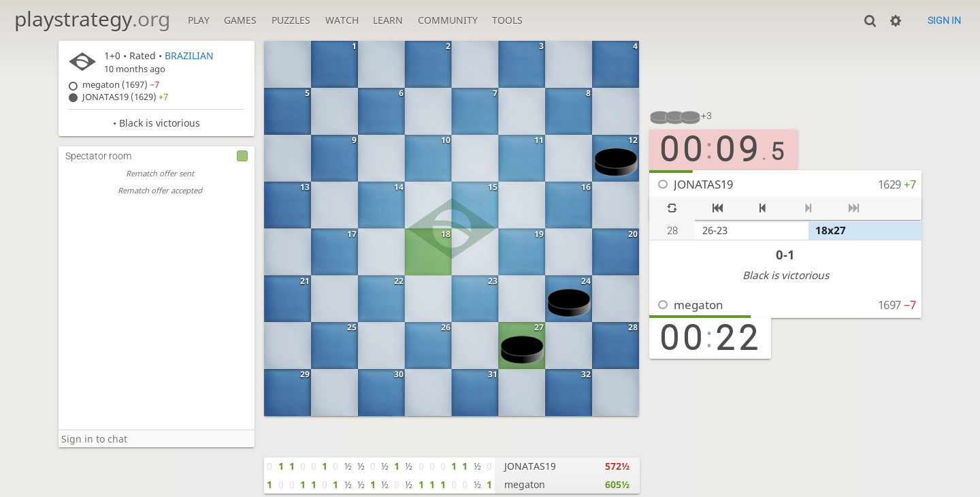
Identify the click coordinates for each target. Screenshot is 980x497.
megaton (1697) (121, 85)
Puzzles (291, 20)
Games (240, 20)
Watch (342, 20)
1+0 (112, 55)
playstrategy (92, 19)
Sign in (944, 20)
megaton (699, 305)
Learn (388, 20)
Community (448, 20)
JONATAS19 (703, 184)
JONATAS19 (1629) (125, 97)
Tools (507, 20)
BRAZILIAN (189, 55)
